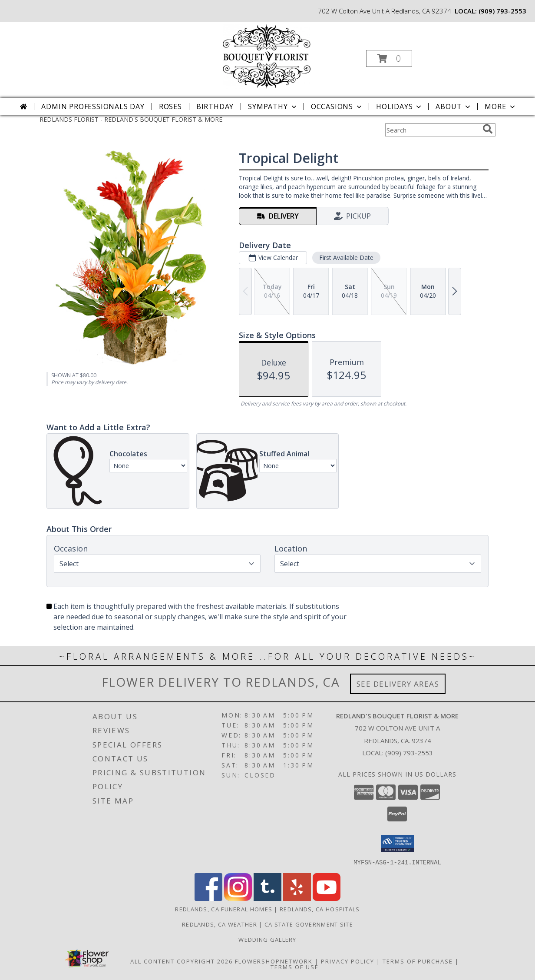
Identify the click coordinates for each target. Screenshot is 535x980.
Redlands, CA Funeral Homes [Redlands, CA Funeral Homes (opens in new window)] (224, 909)
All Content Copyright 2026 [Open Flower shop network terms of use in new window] (182, 961)
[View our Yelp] (297, 898)
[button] (389, 58)
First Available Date (346, 257)
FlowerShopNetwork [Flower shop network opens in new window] (274, 961)
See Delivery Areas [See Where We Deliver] (398, 684)
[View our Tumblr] (267, 898)
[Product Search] (432, 130)
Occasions (337, 106)
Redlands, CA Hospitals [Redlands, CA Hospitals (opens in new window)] (320, 909)
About (454, 106)
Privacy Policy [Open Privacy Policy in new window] (348, 961)
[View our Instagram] (238, 898)
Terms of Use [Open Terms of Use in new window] (295, 967)
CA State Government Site (309, 924)
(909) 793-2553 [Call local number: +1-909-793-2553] (502, 11)
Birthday (215, 106)
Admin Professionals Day (93, 106)
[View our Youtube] (327, 898)
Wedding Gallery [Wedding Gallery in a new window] (267, 939)
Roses (170, 106)
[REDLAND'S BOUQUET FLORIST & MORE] (267, 56)
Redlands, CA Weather (220, 924)
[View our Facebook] (208, 898)
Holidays (400, 106)
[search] (488, 129)
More (500, 106)
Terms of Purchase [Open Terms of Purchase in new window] (418, 961)
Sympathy (273, 106)
